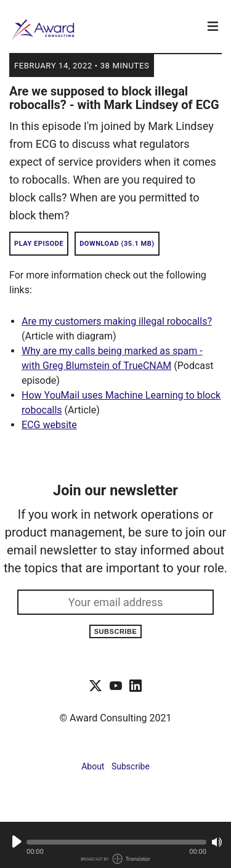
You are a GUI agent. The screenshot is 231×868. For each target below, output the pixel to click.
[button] (116, 842)
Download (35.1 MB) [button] (117, 244)
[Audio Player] (115, 845)
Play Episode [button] (39, 244)
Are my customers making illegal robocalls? (117, 321)
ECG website (49, 425)
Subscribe (116, 631)
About (93, 766)
